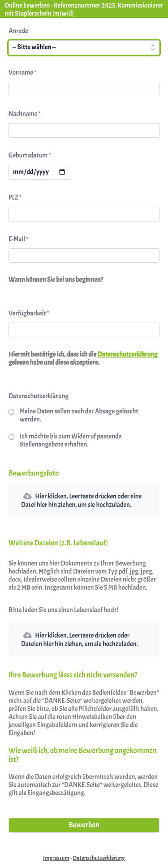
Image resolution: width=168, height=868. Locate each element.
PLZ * (15, 198)
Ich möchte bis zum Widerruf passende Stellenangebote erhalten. (71, 440)
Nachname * (24, 114)
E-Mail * (18, 239)
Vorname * (22, 73)
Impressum (56, 858)
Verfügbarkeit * (29, 313)
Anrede (18, 31)
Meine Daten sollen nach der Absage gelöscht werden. (79, 415)
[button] (84, 500)
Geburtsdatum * (30, 155)
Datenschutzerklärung (128, 355)
